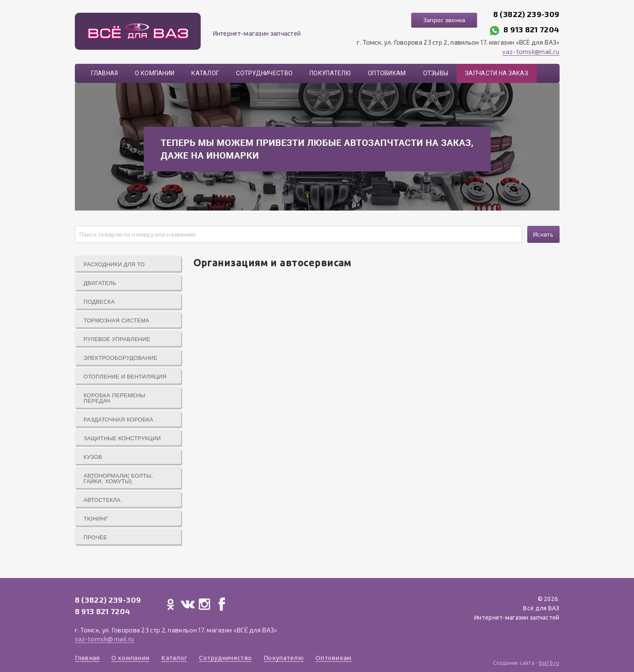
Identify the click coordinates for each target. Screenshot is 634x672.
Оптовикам (387, 73)
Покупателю (330, 73)
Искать (543, 234)
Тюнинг (96, 519)
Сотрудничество (264, 73)
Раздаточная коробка (119, 420)
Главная (105, 73)
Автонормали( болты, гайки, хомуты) (118, 478)
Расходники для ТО (114, 264)
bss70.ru (549, 663)
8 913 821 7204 (531, 29)
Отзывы (436, 73)
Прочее (95, 537)
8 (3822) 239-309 (526, 14)
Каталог (205, 73)
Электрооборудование (121, 358)
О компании (155, 73)
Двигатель (100, 283)
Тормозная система (117, 320)
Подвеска (99, 302)
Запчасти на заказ (497, 73)
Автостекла (102, 500)
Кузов (93, 457)
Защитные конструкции (122, 438)
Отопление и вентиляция (125, 377)
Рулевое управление (117, 339)
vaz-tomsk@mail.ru (531, 51)
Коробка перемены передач (115, 398)
